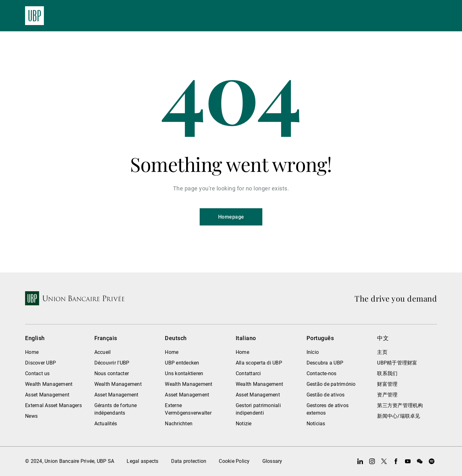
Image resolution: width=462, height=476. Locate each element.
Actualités (106, 424)
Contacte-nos (322, 373)
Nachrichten (179, 424)
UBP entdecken (182, 363)
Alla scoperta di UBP (259, 363)
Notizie (244, 424)
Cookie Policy (234, 461)
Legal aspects (142, 461)
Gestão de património (331, 384)
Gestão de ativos (326, 395)
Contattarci (248, 373)
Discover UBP (40, 363)
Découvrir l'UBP (112, 363)
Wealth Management (49, 384)
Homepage (231, 217)
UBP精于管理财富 (397, 363)
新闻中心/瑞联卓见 (399, 416)
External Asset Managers (53, 405)
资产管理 (387, 395)
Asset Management (47, 395)
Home (32, 352)
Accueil (103, 352)
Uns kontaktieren (184, 373)
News (31, 416)
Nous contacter (112, 373)
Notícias (316, 424)
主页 (382, 352)
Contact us (37, 373)
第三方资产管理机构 (400, 405)
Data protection (189, 461)
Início (313, 352)
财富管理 (387, 384)
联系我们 (387, 373)
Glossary (272, 461)
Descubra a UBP (325, 363)
